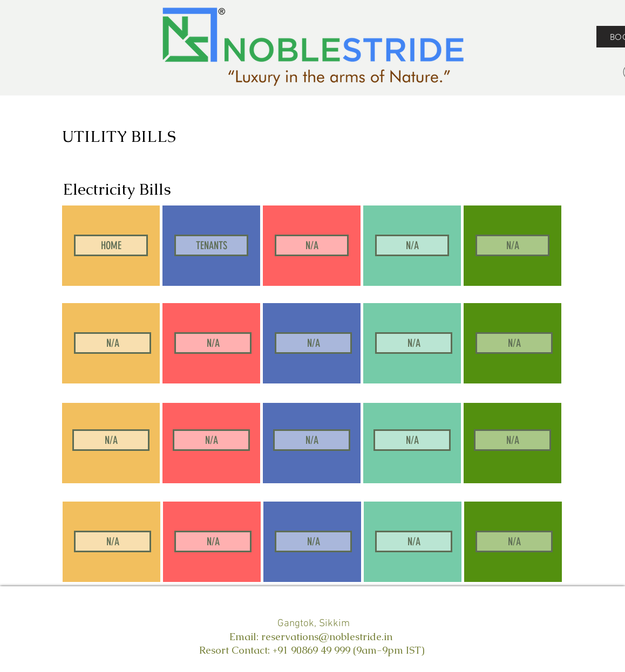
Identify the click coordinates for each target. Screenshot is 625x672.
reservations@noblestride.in (327, 637)
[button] (312, 245)
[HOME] (111, 245)
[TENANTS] (211, 245)
